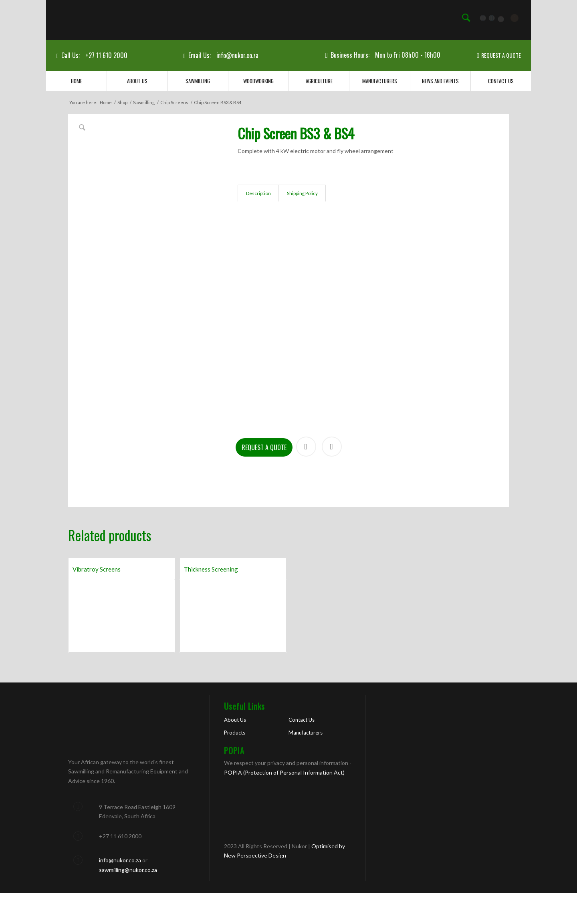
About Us (235, 751)
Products (235, 764)
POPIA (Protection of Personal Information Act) (284, 804)
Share (306, 478)
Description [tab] (258, 193)
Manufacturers (306, 764)
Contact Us (302, 751)
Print (332, 478)
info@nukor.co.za (237, 55)
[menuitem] (466, 18)
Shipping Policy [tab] (302, 193)
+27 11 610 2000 (106, 55)
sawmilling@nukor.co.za (128, 901)
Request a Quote (264, 479)
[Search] (466, 18)
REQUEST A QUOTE (501, 55)
